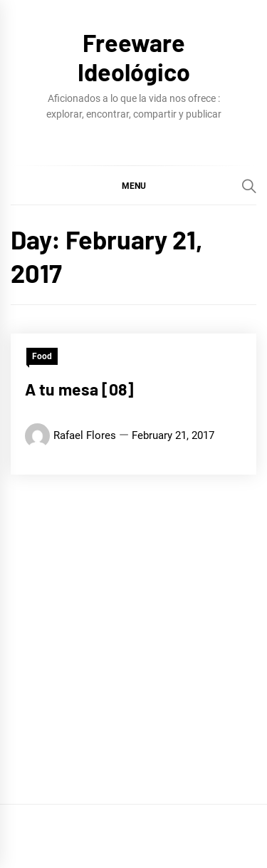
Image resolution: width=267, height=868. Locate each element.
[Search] (249, 186)
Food (42, 356)
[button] (133, 185)
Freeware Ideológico (134, 57)
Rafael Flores (85, 435)
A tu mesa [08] (79, 389)
